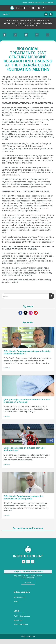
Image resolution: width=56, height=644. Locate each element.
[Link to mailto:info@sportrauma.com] (46, 14)
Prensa (21, 21)
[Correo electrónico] (48, 35)
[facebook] (20, 313)
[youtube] (36, 313)
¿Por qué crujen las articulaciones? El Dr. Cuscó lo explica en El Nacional (27, 401)
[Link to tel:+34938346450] (51, 14)
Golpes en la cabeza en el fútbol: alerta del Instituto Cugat (24, 449)
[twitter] (26, 313)
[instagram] (31, 313)
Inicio (8, 21)
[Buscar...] (25, 296)
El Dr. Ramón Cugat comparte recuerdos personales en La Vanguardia (23, 497)
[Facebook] (4, 35)
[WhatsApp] (37, 35)
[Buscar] (52, 296)
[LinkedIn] (26, 35)
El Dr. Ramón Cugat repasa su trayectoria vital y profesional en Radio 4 (27, 352)
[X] (15, 35)
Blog (14, 21)
